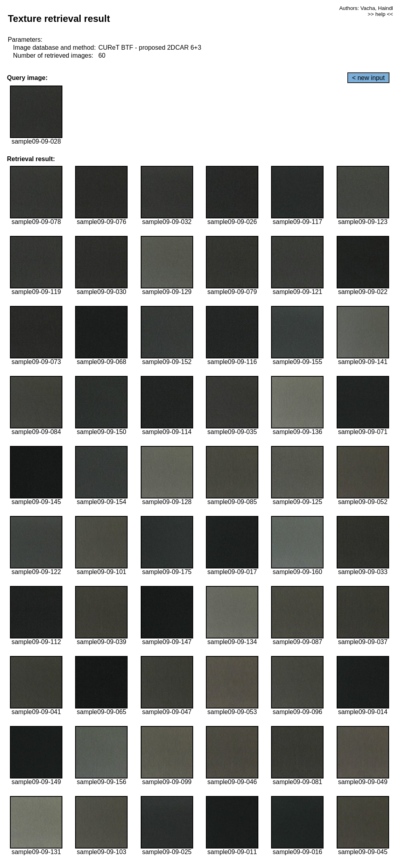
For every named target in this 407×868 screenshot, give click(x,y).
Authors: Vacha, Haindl (366, 8)
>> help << (380, 14)
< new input (368, 78)
